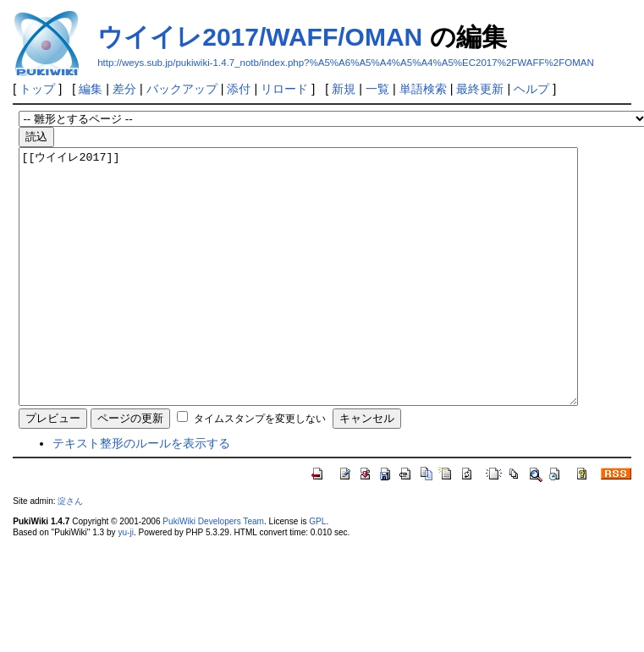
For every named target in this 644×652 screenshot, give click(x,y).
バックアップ (182, 89)
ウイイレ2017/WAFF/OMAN (260, 37)
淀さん (70, 552)
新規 (344, 89)
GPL (317, 572)
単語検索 (423, 89)
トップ (37, 89)
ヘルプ (531, 89)
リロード (284, 89)
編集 (91, 89)
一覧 (377, 89)
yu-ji (125, 583)
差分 (124, 89)
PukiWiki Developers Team (213, 572)
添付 (239, 89)
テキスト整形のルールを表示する (141, 494)
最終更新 (480, 89)
